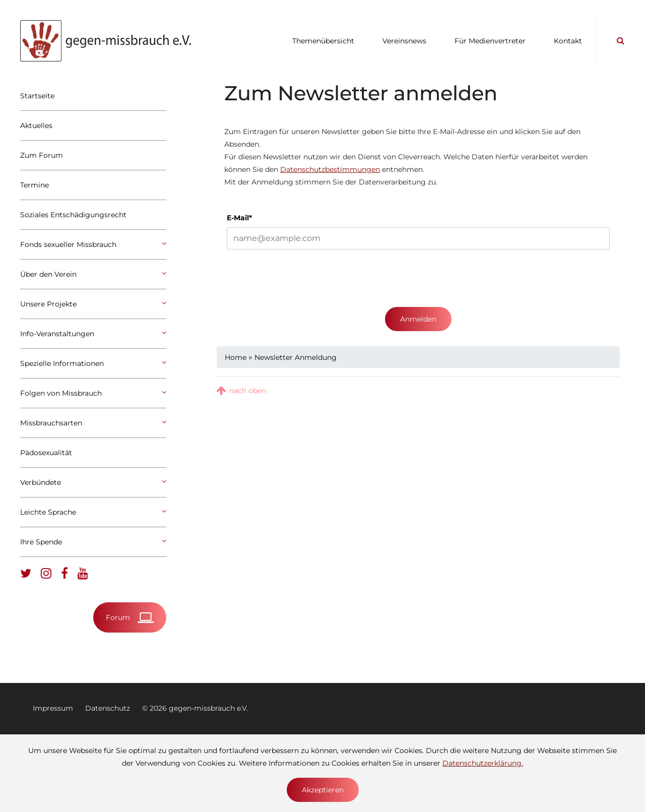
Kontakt (568, 41)
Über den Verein (93, 274)
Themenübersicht (323, 41)
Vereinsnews (404, 41)
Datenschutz (108, 708)
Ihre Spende (93, 542)
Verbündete (93, 482)
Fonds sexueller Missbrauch (93, 244)
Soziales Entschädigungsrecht (73, 215)
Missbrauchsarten (93, 423)
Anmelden (418, 319)
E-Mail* (239, 218)
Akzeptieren (323, 790)
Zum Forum (42, 155)
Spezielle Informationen (93, 363)
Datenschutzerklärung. (483, 763)
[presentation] (303, 278)
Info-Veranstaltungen (93, 334)
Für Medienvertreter (490, 41)
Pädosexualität (46, 453)
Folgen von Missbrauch (93, 393)
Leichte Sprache (93, 512)
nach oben (248, 391)
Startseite (37, 96)
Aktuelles (36, 126)
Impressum (53, 708)
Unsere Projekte (93, 304)
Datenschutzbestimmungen (330, 169)
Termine (35, 185)
